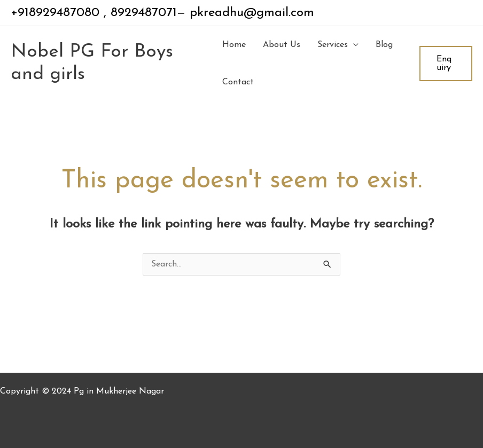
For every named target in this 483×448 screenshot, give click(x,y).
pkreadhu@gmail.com (250, 13)
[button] (446, 64)
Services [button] (333, 45)
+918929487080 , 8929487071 (94, 13)
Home (234, 45)
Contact (238, 82)
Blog (384, 45)
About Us (282, 45)
